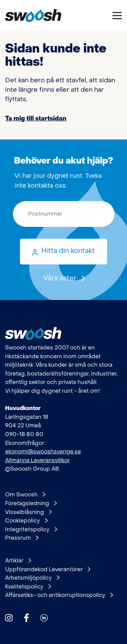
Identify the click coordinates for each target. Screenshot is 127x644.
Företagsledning (31, 503)
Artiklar (18, 561)
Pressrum (22, 538)
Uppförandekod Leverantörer (48, 570)
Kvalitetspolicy (28, 587)
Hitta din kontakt (68, 251)
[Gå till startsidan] (33, 16)
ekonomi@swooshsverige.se (43, 452)
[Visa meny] (117, 15)
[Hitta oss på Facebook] (26, 618)
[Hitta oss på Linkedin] (44, 618)
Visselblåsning (28, 512)
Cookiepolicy (26, 521)
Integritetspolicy (31, 530)
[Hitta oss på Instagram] (9, 618)
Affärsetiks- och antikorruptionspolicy (59, 595)
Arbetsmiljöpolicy (32, 578)
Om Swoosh (25, 495)
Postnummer (5, 201)
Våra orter (64, 278)
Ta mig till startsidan (36, 119)
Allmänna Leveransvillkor (37, 460)
